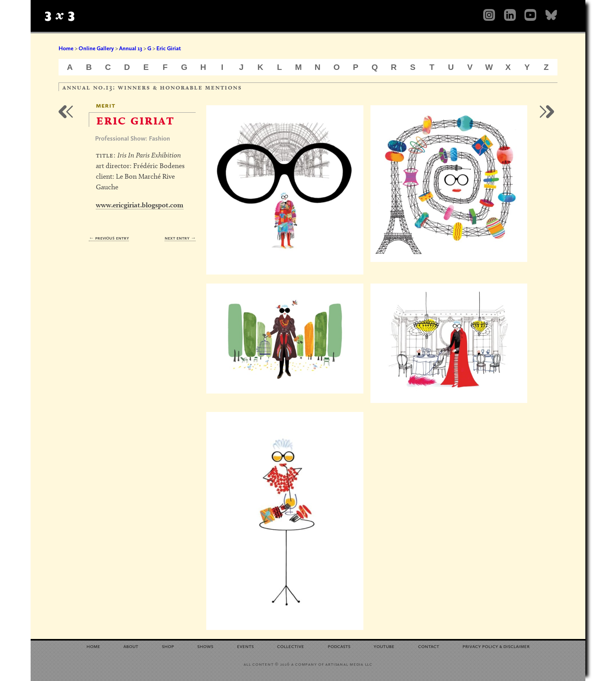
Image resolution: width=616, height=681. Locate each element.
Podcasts (339, 646)
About (131, 646)
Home (66, 48)
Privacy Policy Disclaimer (496, 646)
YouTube (384, 646)
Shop (168, 646)
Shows (205, 646)
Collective (291, 646)
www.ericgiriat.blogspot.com (140, 205)
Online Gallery (96, 48)
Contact (429, 646)
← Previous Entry (109, 238)
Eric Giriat (169, 48)
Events (245, 646)
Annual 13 (131, 48)
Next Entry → (180, 238)
